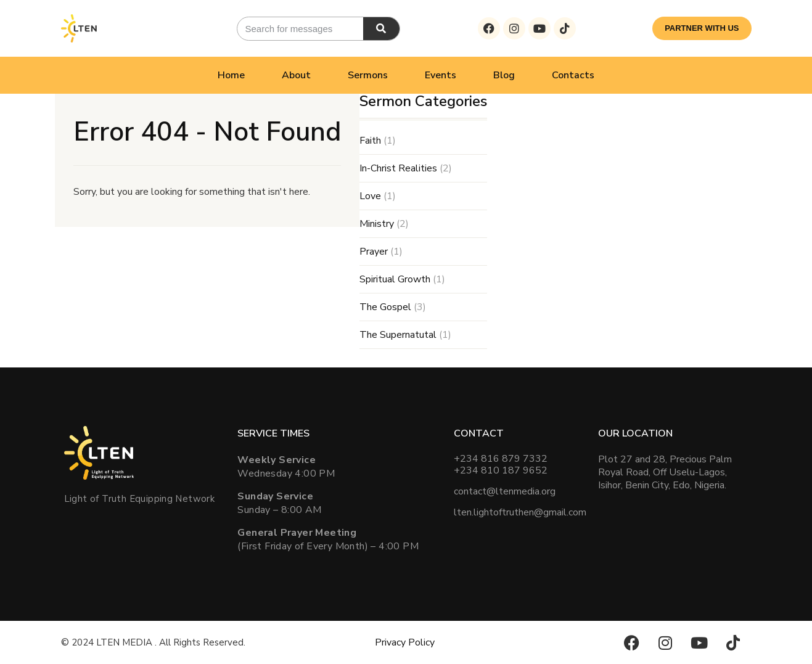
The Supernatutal (398, 335)
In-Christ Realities (398, 168)
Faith (370, 141)
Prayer (374, 252)
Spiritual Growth (395, 279)
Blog (504, 75)
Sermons (368, 75)
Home (231, 75)
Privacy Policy (405, 642)
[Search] (381, 29)
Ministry (377, 224)
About (296, 75)
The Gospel (385, 307)
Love (370, 196)
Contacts (573, 75)
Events (441, 75)
